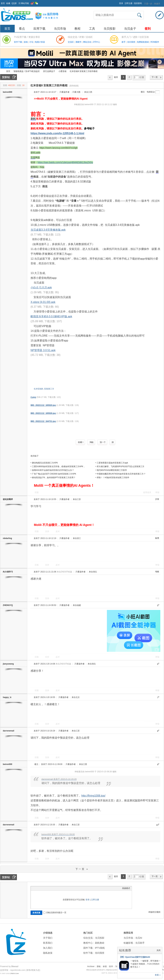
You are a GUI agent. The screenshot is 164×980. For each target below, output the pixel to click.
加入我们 (48, 948)
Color (37, 888)
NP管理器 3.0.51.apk (43, 350)
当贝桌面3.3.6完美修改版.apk (48, 230)
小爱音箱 (62, 71)
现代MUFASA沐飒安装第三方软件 (112, 470)
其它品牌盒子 (49, 71)
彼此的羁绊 (8, 499)
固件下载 (88, 948)
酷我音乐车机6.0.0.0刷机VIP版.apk (51, 316)
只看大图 (76, 92)
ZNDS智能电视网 (2, 71)
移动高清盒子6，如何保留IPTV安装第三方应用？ (54, 478)
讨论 (32, 42)
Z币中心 (96, 42)
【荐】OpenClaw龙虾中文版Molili (135, 957)
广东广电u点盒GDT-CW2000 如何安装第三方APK (54, 474)
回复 (37, 492)
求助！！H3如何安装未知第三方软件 (113, 478)
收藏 (8, 3)
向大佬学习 (8, 572)
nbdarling (7, 538)
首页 (3, 3)
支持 (47, 531)
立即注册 (128, 3)
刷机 (33, 119)
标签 (105, 966)
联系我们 (48, 943)
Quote (49, 888)
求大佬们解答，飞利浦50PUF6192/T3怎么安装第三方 (120, 466)
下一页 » (82, 869)
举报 (157, 492)
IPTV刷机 (100, 948)
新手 (124, 42)
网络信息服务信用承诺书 (96, 970)
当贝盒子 (130, 29)
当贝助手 (140, 943)
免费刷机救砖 (143, 42)
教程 (77, 29)
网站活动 (87, 42)
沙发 (157, 499)
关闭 (158, 950)
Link (45, 888)
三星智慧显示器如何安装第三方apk (112, 463)
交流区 (71, 42)
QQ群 (14, 3)
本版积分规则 (154, 912)
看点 (22, 29)
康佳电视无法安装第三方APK (45, 463)
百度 (33, 158)
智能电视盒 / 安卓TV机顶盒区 (27, 71)
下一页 (155, 77)
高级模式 (126, 888)
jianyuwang (8, 664)
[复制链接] (74, 86)
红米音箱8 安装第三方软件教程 (84, 71)
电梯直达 (151, 92)
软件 (111, 966)
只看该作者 (64, 92)
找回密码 (138, 3)
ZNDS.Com (14, 973)
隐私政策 (48, 953)
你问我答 (132, 42)
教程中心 (88, 943)
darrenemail (9, 731)
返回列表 (116, 78)
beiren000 (8, 92)
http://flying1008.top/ (93, 796)
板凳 (157, 538)
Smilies (57, 888)
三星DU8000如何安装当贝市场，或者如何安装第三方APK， (59, 466)
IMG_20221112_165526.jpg (43, 413)
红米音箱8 (38, 389)
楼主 (143, 92)
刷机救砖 (100, 943)
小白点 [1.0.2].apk (41, 287)
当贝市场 (60, 29)
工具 (92, 29)
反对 (58, 531)
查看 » (158, 975)
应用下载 (39, 29)
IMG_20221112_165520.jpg (43, 405)
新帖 (99, 966)
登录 (121, 3)
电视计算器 (40, 42)
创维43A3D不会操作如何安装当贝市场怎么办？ (53, 470)
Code (53, 888)
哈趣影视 (128, 943)
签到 (148, 29)
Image (41, 888)
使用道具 (147, 492)
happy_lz (7, 697)
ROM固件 (155, 42)
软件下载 (18, 42)
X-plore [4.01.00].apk (43, 302)
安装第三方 (49, 389)
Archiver (91, 966)
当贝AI (139, 938)
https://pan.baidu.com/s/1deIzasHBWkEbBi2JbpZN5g (65, 162)
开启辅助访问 (118, 2)
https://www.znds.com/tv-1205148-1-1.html (57, 133)
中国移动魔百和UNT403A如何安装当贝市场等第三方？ (121, 474)
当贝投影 (110, 29)
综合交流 (88, 938)
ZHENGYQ (8, 605)
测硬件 (79, 42)
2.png (33, 397)
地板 (157, 572)
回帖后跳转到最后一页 (55, 913)
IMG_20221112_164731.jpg (43, 421)
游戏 (26, 42)
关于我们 (48, 938)
